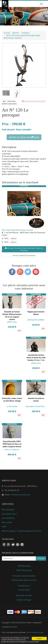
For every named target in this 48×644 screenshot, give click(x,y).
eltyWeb (14, 627)
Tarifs (4, 527)
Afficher (14, 239)
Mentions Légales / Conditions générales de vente (22, 531)
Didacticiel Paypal (24, 600)
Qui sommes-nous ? (10, 514)
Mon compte (7, 522)
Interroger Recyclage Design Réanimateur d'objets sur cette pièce (24, 249)
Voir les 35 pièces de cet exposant (24, 255)
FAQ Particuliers (24, 566)
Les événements (8, 518)
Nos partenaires (8, 510)
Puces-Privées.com (34, 632)
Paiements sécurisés (24, 595)
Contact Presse (24, 590)
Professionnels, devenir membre (24, 580)
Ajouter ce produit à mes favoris (34, 101)
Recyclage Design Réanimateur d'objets (17, 230)
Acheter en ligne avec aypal (24, 137)
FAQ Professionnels (24, 570)
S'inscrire (41, 558)
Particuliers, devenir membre (24, 576)
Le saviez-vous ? (24, 586)
